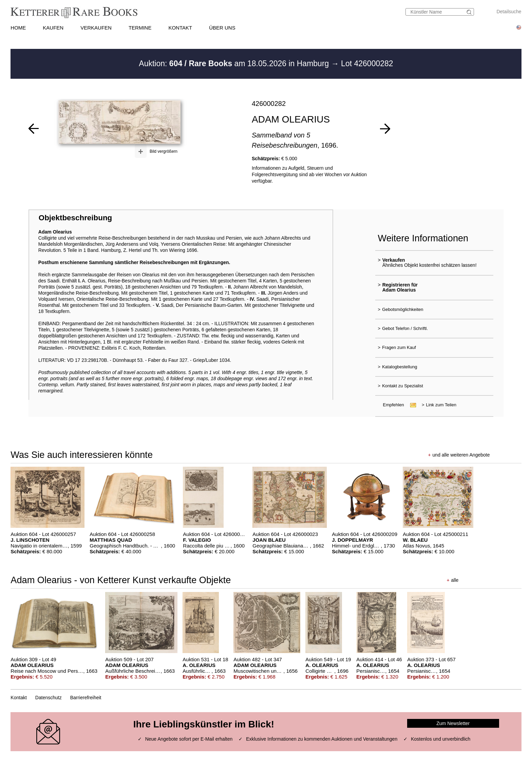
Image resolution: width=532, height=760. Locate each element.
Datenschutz (49, 698)
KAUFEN (53, 28)
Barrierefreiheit (86, 698)
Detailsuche (509, 12)
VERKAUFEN (96, 28)
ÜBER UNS (222, 28)
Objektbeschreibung (75, 218)
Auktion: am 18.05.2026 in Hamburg (235, 63)
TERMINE (140, 28)
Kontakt (18, 698)
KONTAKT (180, 28)
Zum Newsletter (453, 723)
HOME (18, 28)
